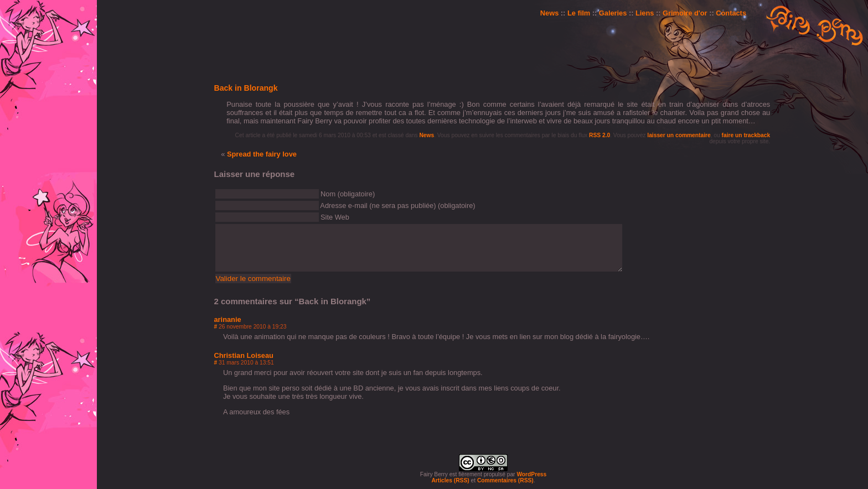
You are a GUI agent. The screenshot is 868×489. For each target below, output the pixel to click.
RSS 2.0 (600, 135)
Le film (579, 13)
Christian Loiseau (244, 355)
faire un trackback (746, 135)
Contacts (731, 13)
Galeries (613, 13)
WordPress (531, 474)
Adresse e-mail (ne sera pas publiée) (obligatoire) (397, 206)
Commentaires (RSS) (505, 480)
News (549, 13)
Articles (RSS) (450, 480)
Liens (645, 13)
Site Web (335, 217)
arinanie (228, 319)
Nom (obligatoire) (348, 194)
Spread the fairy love (262, 154)
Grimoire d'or (685, 13)
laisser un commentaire (679, 135)
